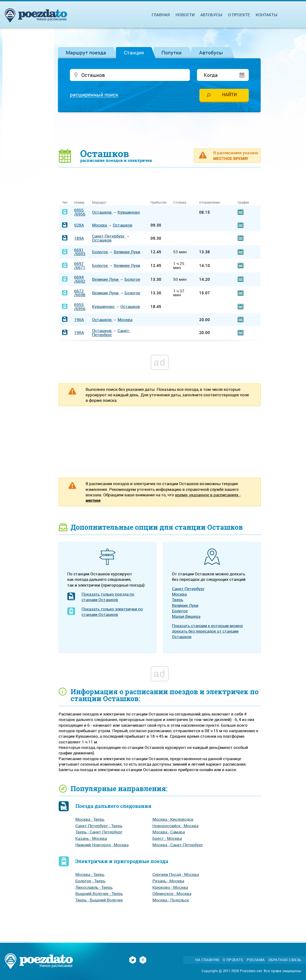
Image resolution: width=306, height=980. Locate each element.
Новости (185, 15)
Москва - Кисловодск (173, 819)
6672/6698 (80, 293)
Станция (134, 53)
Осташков (102, 212)
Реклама (256, 960)
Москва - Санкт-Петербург (178, 845)
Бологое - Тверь (90, 881)
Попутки (171, 53)
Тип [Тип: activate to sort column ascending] (65, 202)
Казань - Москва (91, 838)
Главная (161, 15)
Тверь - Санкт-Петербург (99, 832)
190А (79, 320)
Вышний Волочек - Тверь (99, 893)
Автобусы (211, 53)
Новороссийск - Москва (175, 826)
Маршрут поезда (86, 53)
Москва (100, 225)
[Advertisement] (160, 130)
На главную (207, 960)
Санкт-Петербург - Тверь (99, 826)
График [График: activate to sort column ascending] (243, 202)
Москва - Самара (169, 832)
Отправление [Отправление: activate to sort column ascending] (210, 202)
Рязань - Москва (168, 881)
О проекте (239, 15)
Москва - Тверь (90, 819)
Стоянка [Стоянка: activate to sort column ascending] (180, 202)
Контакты (267, 15)
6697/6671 (80, 265)
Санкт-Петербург (109, 236)
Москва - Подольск (171, 900)
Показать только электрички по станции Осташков (112, 612)
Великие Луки (127, 252)
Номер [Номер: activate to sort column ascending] (79, 202)
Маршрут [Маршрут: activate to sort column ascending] (99, 202)
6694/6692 (80, 279)
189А (79, 238)
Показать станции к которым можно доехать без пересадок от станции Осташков (207, 631)
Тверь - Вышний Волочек (99, 900)
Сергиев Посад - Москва (176, 874)
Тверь (178, 600)
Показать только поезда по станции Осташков (108, 597)
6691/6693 (80, 252)
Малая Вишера (186, 616)
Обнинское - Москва (172, 893)
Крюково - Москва (170, 887)
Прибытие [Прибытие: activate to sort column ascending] (158, 202)
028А (79, 225)
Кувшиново (129, 212)
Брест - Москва (167, 838)
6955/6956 (80, 212)
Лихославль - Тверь (94, 887)
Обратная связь (285, 960)
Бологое (100, 252)
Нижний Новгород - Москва (102, 845)
